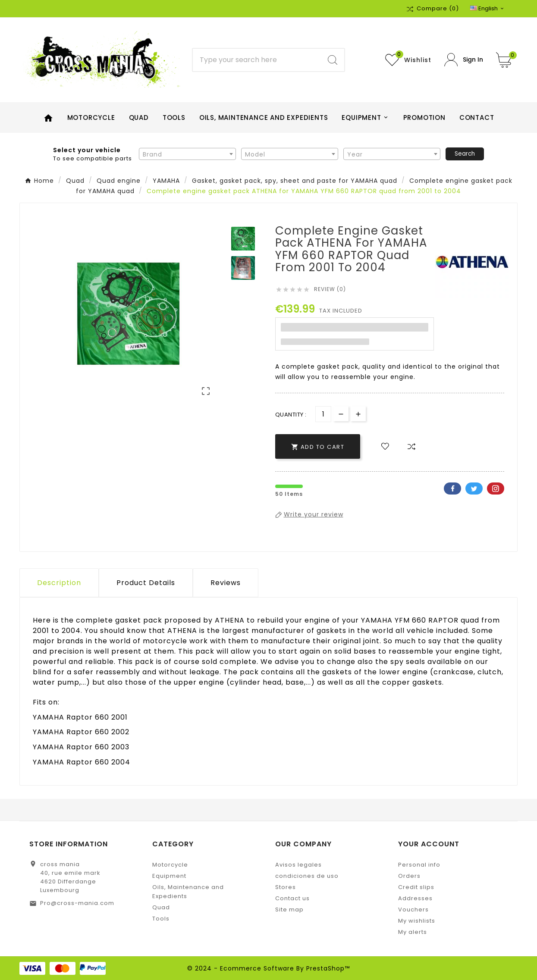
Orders (409, 876)
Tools (161, 919)
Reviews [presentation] (226, 583)
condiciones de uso (307, 876)
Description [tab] (59, 583)
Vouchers (413, 910)
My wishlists (417, 921)
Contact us (292, 898)
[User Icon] (464, 60)
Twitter (474, 488)
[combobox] (187, 154)
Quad (161, 907)
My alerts (413, 932)
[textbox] (187, 154)
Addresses (415, 898)
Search (465, 154)
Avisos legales (298, 865)
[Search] (257, 60)
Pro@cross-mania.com (77, 903)
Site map (289, 910)
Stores (286, 887)
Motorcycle (170, 865)
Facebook (452, 488)
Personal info (419, 865)
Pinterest (496, 488)
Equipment (169, 876)
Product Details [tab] (146, 583)
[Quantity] (323, 414)
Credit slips (416, 887)
